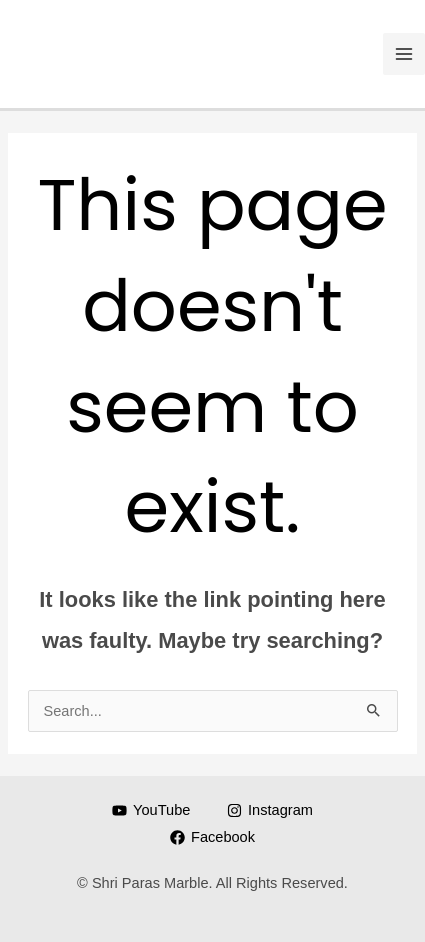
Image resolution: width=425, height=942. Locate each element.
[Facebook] (212, 837)
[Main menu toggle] (404, 54)
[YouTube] (151, 810)
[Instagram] (269, 810)
